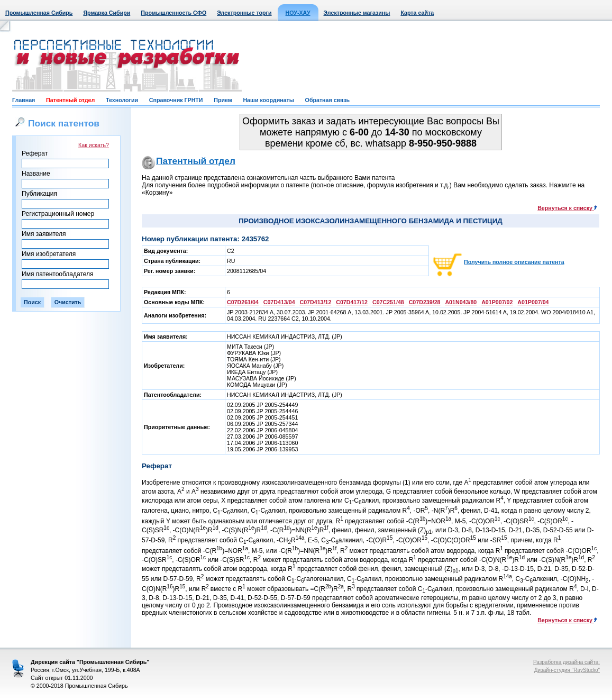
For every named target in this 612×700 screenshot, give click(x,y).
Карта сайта (417, 13)
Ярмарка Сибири (107, 13)
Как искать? (94, 145)
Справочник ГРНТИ (176, 100)
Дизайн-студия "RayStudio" (567, 670)
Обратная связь (327, 100)
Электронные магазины (357, 13)
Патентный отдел (70, 100)
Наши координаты (268, 100)
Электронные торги (244, 13)
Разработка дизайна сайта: (567, 662)
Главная (24, 100)
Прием (223, 100)
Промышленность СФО (173, 13)
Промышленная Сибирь (39, 13)
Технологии (122, 100)
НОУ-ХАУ (298, 13)
